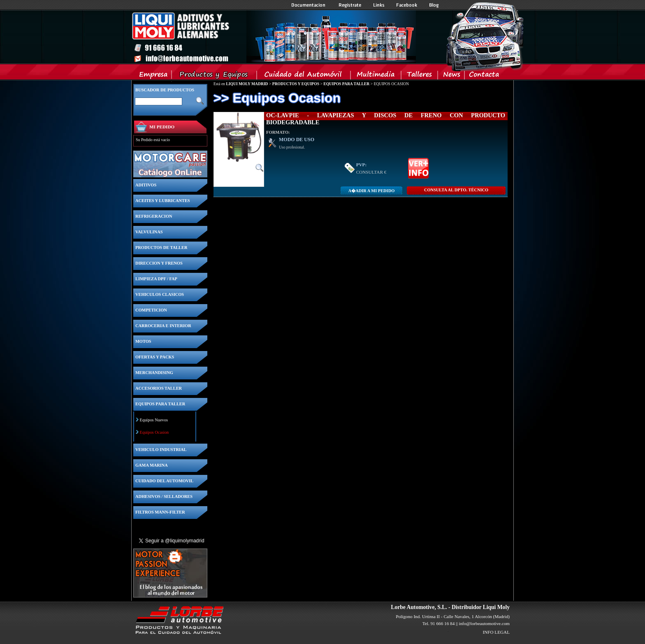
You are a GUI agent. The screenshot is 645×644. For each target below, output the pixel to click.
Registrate (350, 5)
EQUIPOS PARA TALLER (346, 84)
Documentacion (309, 5)
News (451, 76)
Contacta (484, 76)
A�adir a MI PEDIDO (371, 191)
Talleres (420, 76)
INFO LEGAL (496, 632)
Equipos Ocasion (154, 432)
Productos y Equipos (215, 76)
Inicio (274, 37)
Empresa (154, 76)
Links (379, 5)
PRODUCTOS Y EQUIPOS (296, 84)
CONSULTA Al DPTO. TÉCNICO (456, 190)
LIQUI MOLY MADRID (247, 84)
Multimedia (376, 76)
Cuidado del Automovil (304, 76)
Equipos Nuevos (154, 420)
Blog (434, 5)
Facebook (407, 5)
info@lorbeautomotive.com (484, 623)
